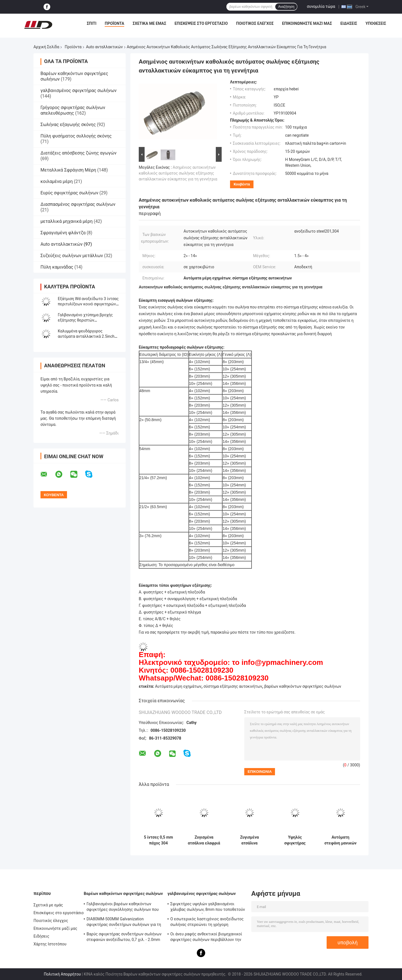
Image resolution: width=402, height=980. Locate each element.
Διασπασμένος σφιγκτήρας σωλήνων (78, 204)
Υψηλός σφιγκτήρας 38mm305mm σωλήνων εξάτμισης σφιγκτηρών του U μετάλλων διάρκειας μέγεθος (295, 840)
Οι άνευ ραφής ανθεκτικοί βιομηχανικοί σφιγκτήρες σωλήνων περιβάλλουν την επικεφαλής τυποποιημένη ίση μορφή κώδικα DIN (206, 938)
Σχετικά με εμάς (149, 23)
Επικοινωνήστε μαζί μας (307, 23)
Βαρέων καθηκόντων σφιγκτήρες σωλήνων (123, 894)
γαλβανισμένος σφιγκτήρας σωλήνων (78, 90)
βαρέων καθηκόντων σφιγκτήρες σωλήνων (303, 686)
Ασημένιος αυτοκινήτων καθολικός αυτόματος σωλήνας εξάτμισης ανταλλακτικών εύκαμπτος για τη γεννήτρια (178, 173)
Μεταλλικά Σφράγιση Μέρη (68, 170)
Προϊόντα (114, 23)
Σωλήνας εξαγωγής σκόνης (68, 125)
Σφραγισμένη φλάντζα (63, 233)
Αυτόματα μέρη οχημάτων (178, 686)
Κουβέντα (242, 184)
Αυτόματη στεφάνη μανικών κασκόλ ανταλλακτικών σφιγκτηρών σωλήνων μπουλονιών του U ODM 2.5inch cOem (341, 840)
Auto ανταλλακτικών (104, 47)
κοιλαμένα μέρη (57, 181)
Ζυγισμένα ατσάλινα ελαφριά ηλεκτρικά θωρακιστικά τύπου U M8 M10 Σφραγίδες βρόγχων (204, 840)
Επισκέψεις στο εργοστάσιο (201, 23)
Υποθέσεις (376, 23)
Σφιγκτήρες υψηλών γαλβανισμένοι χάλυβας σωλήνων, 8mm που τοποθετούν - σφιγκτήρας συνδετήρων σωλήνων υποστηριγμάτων (208, 907)
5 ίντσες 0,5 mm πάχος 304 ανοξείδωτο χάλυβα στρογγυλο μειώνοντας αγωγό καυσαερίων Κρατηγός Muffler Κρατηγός (158, 840)
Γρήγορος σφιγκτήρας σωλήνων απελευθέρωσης (73, 110)
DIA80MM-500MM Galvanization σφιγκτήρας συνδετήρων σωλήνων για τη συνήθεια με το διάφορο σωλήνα (124, 923)
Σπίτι (92, 23)
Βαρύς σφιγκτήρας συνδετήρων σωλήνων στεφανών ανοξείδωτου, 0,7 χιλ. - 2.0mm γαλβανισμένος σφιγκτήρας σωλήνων (124, 938)
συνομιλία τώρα (321, 6)
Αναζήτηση (286, 7)
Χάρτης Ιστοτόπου (50, 944)
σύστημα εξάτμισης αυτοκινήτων (233, 686)
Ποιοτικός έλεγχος (255, 23)
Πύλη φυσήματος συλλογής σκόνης (76, 136)
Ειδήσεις (349, 23)
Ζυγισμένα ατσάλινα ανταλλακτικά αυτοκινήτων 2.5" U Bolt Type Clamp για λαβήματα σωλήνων (250, 840)
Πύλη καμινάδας (57, 267)
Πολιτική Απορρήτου (62, 974)
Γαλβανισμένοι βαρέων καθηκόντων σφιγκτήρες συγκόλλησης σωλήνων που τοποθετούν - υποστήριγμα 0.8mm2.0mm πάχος (124, 907)
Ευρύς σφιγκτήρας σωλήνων (69, 193)
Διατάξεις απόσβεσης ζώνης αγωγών (78, 153)
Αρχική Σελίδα (46, 47)
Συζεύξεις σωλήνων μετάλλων (72, 256)
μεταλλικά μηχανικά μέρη (67, 221)
